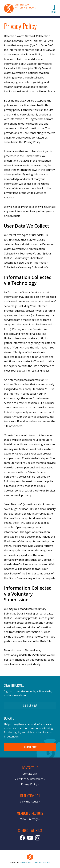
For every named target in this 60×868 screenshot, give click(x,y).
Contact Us (29, 774)
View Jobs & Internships (29, 779)
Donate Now (30, 747)
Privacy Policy (29, 784)
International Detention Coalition (35, 863)
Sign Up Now (30, 706)
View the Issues (29, 802)
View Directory (29, 819)
